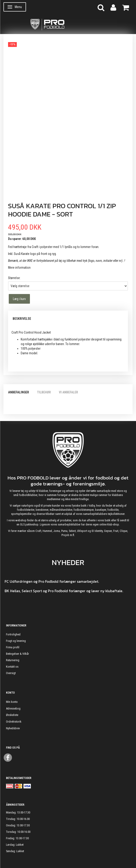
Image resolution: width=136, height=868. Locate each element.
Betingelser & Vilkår (17, 654)
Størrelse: (14, 278)
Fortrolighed (13, 634)
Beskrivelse (22, 319)
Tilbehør (44, 392)
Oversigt (11, 673)
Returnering (13, 660)
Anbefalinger (19, 392)
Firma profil (13, 647)
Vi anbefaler (68, 392)
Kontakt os (12, 667)
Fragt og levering (16, 641)
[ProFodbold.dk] (68, 24)
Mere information (19, 268)
